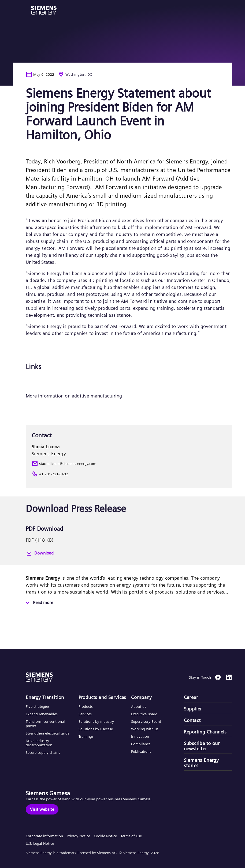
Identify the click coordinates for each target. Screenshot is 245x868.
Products (86, 706)
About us (139, 706)
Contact (192, 720)
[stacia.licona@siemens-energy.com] (129, 464)
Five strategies (38, 706)
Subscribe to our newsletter (202, 746)
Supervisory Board (146, 721)
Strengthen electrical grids (47, 733)
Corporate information (44, 836)
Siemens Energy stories (201, 763)
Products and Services (102, 697)
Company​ (142, 697)
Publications (141, 751)
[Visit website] (42, 809)
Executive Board (144, 714)
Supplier (193, 709)
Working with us (145, 729)
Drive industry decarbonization (39, 743)
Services (85, 714)
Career (191, 697)
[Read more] (39, 603)
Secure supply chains (43, 752)
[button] (44, 10)
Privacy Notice (78, 836)
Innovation (141, 736)
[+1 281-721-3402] (129, 474)
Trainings (86, 736)
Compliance (141, 744)
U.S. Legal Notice (40, 843)
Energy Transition (45, 697)
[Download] (129, 553)
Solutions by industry (96, 721)
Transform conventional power (45, 724)
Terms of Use (131, 836)
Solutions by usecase (96, 729)
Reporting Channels (205, 732)
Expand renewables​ (42, 714)
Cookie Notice (105, 836)
